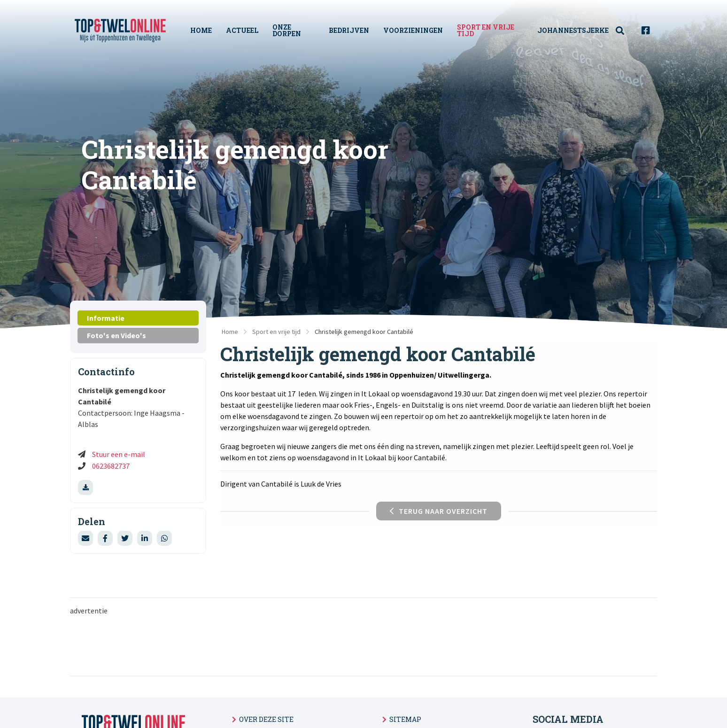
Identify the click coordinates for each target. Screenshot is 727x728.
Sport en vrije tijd (276, 332)
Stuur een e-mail (119, 454)
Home (230, 332)
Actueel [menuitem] (242, 30)
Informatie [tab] (106, 318)
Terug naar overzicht (439, 511)
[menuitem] (625, 31)
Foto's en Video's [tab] (116, 335)
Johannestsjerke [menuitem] (573, 30)
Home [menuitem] (201, 30)
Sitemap (405, 719)
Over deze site (266, 719)
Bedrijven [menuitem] (349, 30)
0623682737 (111, 466)
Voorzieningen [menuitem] (413, 30)
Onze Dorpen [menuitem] (287, 30)
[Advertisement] (298, 645)
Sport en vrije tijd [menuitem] (486, 30)
